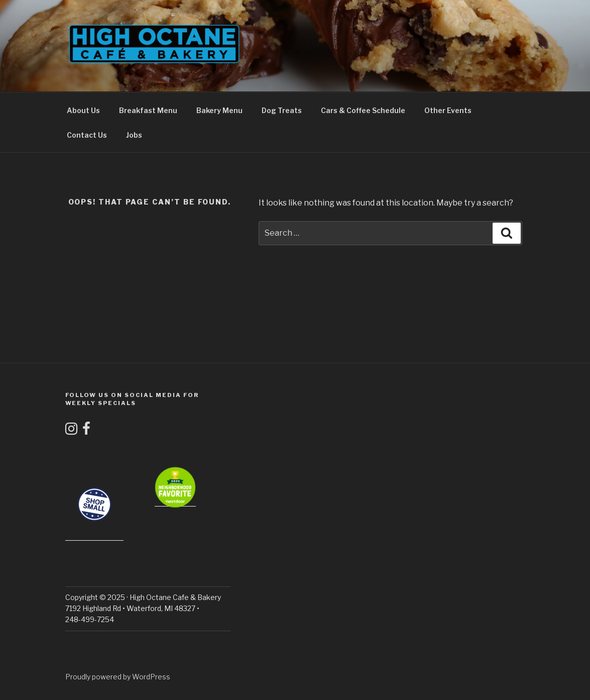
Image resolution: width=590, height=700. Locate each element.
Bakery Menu (219, 110)
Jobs (134, 135)
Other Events (448, 110)
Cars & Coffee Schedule (363, 110)
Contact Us (87, 135)
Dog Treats (282, 110)
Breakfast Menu (148, 110)
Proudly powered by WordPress (118, 677)
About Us (83, 110)
